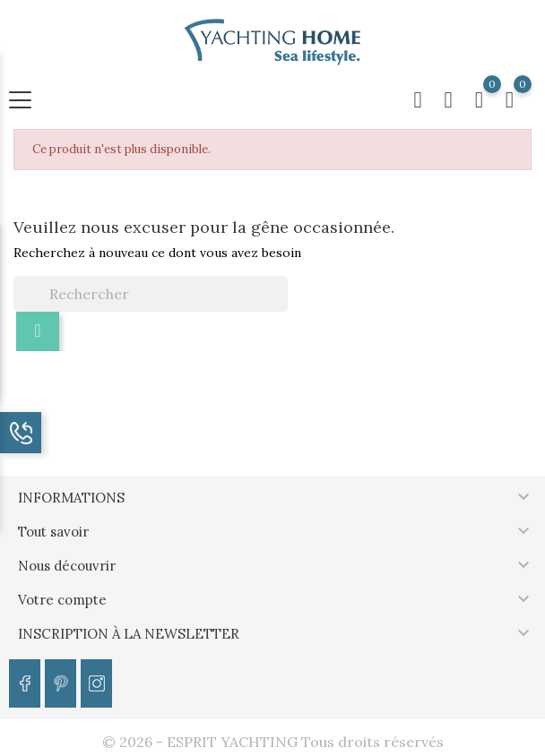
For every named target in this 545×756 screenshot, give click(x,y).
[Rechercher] (151, 294)
